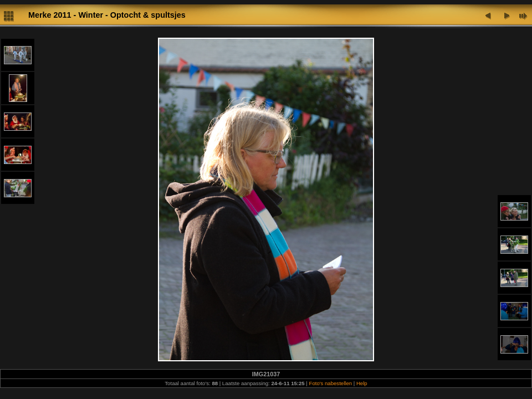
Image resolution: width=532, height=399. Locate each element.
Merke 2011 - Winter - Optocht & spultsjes (107, 15)
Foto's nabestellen (331, 383)
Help (362, 383)
